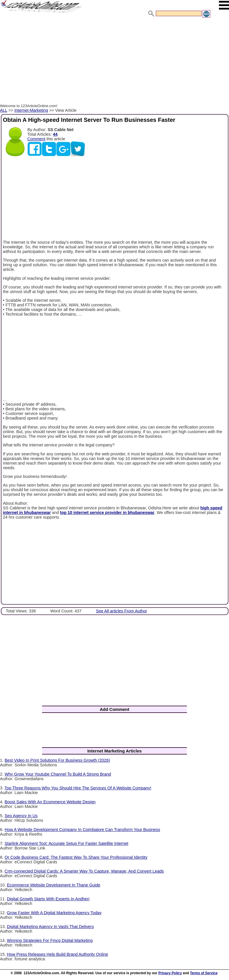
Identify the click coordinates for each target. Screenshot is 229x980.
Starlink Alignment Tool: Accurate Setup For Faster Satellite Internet (66, 843)
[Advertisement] (114, 62)
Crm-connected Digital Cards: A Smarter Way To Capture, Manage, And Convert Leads (84, 871)
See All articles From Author (122, 611)
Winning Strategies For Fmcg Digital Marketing (50, 940)
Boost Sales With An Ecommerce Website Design (50, 802)
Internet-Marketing (31, 110)
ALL (4, 110)
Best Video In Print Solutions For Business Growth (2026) (57, 760)
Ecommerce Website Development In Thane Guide (54, 885)
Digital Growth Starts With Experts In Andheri (48, 899)
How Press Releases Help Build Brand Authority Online (57, 954)
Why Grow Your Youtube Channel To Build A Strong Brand (58, 774)
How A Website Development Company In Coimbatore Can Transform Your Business (82, 830)
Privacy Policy (170, 973)
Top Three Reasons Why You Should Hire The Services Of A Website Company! (78, 788)
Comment (36, 139)
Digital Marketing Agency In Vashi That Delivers (50, 927)
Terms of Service (204, 973)
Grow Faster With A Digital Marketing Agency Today (54, 913)
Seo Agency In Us (21, 816)
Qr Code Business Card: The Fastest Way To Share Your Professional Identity (76, 857)
